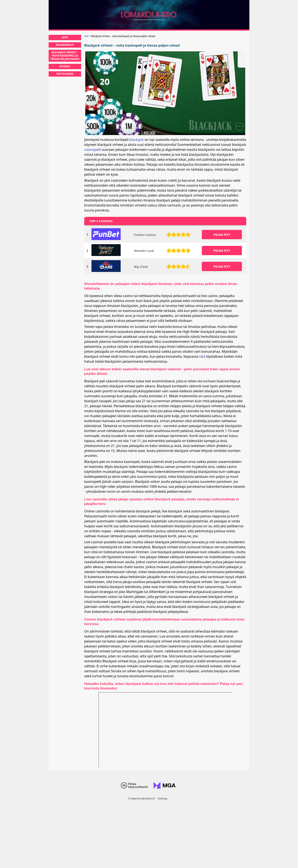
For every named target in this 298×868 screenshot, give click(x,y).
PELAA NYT (222, 234)
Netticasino (65, 74)
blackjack (137, 140)
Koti (65, 37)
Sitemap (162, 799)
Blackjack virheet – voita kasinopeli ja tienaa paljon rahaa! (65, 56)
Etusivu (65, 66)
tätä (202, 356)
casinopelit (93, 150)
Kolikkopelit (65, 45)
